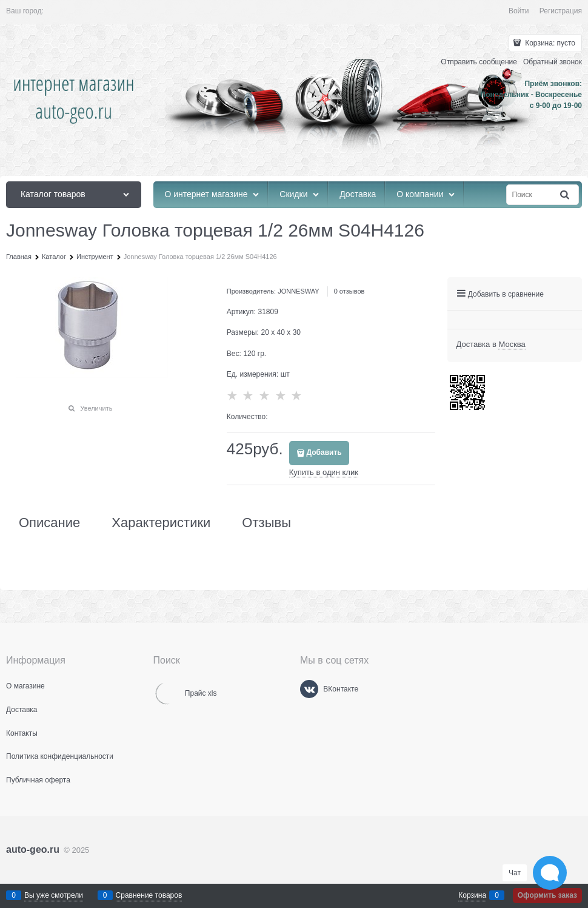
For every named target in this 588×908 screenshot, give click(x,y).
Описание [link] (49, 523)
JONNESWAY (298, 291)
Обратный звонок (553, 62)
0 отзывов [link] (349, 291)
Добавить (324, 452)
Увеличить (96, 408)
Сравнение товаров (149, 895)
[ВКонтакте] (309, 689)
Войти (519, 11)
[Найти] (566, 195)
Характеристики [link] (161, 523)
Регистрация (561, 11)
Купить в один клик (324, 472)
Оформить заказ (547, 895)
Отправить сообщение (479, 62)
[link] (512, 345)
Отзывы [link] (266, 523)
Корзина (472, 895)
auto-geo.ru (33, 849)
